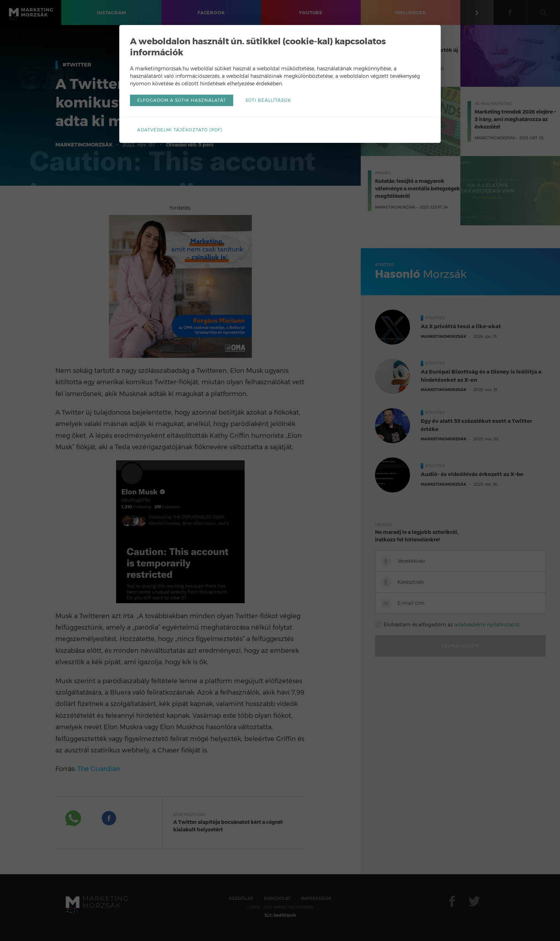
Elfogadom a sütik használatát (182, 100)
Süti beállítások (268, 100)
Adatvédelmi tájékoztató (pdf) (180, 130)
